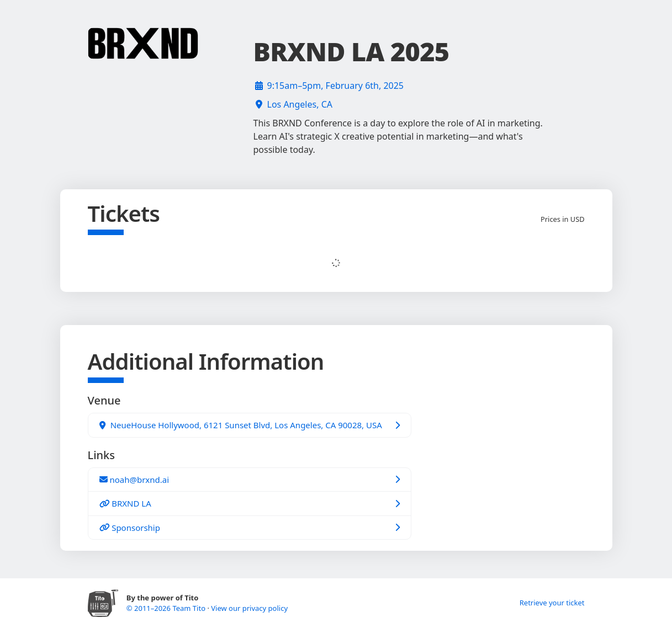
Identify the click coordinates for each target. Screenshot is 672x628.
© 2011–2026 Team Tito (167, 608)
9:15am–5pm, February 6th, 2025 (336, 86)
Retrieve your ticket (552, 603)
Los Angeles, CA (300, 104)
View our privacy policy (249, 608)
